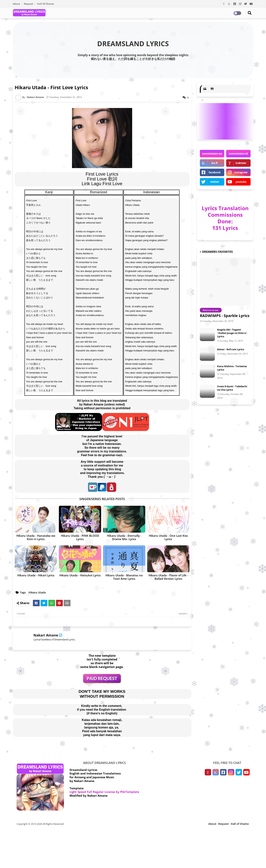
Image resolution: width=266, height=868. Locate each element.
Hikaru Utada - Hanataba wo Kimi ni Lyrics (36, 537)
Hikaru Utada (37, 592)
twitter (215, 182)
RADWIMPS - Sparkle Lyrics (225, 316)
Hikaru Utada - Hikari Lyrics (36, 575)
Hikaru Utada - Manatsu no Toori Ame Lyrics (124, 577)
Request (29, 4)
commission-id (238, 154)
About (17, 4)
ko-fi (215, 163)
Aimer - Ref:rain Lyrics (231, 349)
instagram (241, 172)
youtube (241, 182)
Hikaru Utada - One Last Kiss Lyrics (168, 537)
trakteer (241, 163)
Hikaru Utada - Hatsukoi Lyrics (80, 575)
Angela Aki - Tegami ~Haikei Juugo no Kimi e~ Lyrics (232, 333)
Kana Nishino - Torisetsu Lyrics (232, 368)
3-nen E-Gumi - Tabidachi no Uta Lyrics (232, 388)
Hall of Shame (45, 4)
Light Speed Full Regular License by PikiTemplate (104, 792)
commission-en (212, 154)
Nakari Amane (46, 635)
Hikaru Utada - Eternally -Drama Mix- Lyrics (124, 537)
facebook (215, 172)
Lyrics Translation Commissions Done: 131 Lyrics (225, 218)
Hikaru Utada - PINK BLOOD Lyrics (80, 537)
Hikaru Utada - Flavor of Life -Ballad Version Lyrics (168, 577)
